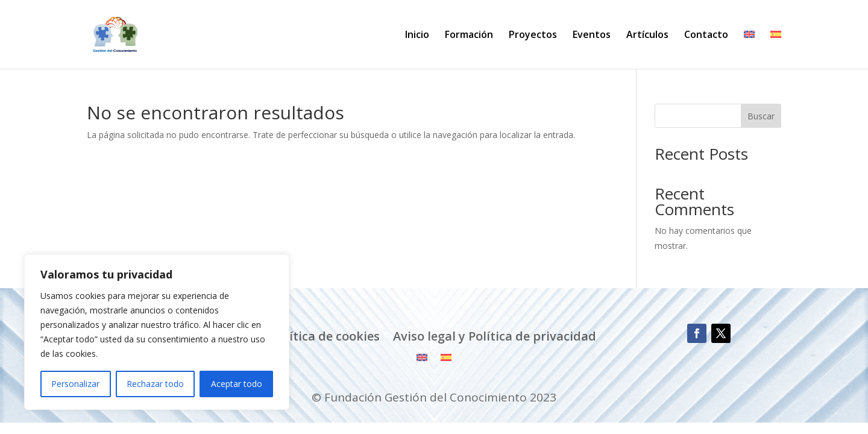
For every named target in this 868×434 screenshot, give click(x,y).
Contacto (706, 36)
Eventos (592, 36)
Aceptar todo (237, 384)
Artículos (647, 36)
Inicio (417, 36)
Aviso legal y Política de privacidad (495, 336)
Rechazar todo (155, 384)
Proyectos (533, 36)
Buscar (761, 116)
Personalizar (75, 384)
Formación (469, 36)
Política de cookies (325, 336)
